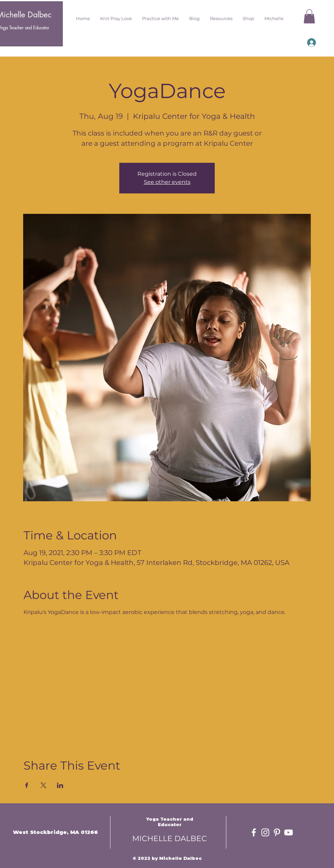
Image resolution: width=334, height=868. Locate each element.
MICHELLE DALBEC (170, 839)
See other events (167, 182)
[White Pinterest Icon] (277, 832)
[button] (116, 18)
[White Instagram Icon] (265, 832)
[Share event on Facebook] (27, 785)
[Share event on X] (43, 785)
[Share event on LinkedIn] (60, 785)
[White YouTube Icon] (289, 832)
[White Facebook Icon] (254, 832)
